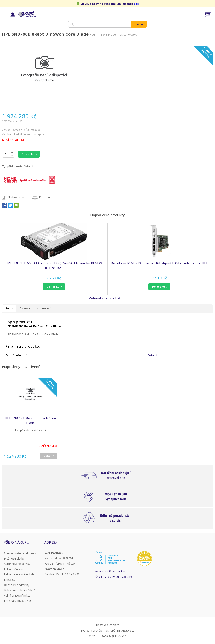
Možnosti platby (14, 558)
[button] (54, 287)
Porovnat (45, 197)
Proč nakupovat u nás (18, 601)
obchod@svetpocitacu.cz (115, 571)
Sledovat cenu (17, 197)
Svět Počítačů (26, 14)
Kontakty (10, 580)
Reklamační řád (14, 569)
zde (136, 4)
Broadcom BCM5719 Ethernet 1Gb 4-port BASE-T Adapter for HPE (159, 263)
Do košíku (28, 154)
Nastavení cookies (108, 625)
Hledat (139, 24)
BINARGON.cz (125, 631)
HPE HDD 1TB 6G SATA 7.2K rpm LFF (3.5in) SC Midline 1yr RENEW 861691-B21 (54, 266)
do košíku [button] (53, 287)
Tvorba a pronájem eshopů (98, 631)
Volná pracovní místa (17, 595)
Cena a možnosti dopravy (20, 553)
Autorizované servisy (17, 564)
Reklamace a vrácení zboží (21, 574)
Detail (47, 456)
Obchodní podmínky (17, 585)
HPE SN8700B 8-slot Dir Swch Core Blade (30, 421)
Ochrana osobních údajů (20, 590)
